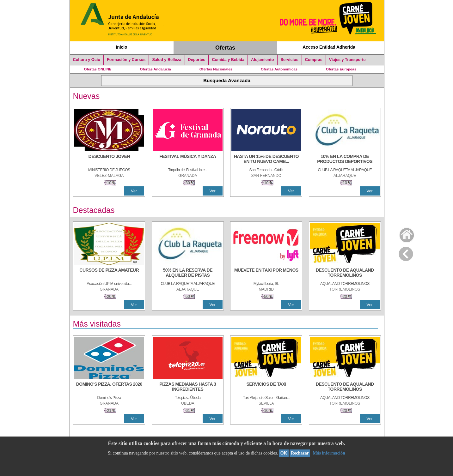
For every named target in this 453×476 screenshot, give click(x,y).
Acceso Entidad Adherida (329, 47)
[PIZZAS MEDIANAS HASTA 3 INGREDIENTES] (188, 387)
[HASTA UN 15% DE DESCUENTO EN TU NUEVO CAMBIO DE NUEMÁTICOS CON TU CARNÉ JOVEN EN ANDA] (266, 160)
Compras (314, 60)
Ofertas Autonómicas (279, 69)
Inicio (121, 47)
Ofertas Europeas (341, 69)
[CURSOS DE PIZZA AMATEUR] (109, 273)
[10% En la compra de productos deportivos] (345, 160)
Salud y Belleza (167, 60)
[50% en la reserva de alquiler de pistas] (188, 273)
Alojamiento (262, 60)
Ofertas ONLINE (98, 69)
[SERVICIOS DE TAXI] (266, 387)
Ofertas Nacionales (216, 69)
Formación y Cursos (126, 60)
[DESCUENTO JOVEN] (109, 160)
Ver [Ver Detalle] (134, 191)
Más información (329, 453)
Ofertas (225, 48)
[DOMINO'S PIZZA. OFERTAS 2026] (109, 387)
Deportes (197, 60)
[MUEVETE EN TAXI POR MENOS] (266, 273)
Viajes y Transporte (347, 60)
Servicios (290, 60)
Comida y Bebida (228, 60)
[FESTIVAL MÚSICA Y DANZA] (188, 160)
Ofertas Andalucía (156, 69)
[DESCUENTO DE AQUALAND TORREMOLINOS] (345, 273)
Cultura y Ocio (87, 60)
